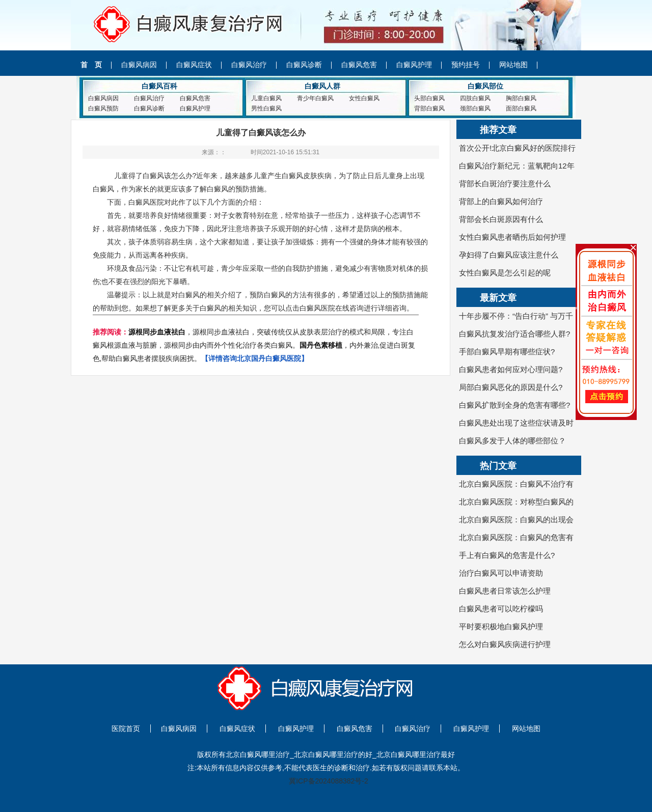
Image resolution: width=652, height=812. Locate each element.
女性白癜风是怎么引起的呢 (505, 273)
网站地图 (513, 65)
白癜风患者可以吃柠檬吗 (501, 609)
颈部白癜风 (475, 108)
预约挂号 (466, 65)
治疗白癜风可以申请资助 (501, 573)
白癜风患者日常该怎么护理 (505, 591)
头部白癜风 (429, 98)
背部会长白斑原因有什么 (501, 219)
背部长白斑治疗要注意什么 (505, 184)
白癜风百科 (159, 86)
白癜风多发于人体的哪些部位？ (512, 441)
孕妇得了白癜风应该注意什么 (509, 255)
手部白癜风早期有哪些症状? (507, 352)
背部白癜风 (429, 108)
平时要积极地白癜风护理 (501, 626)
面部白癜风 (521, 108)
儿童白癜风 (266, 98)
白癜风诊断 (304, 65)
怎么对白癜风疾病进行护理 (505, 644)
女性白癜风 (364, 98)
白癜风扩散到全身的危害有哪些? (514, 405)
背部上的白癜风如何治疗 (501, 201)
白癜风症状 (194, 65)
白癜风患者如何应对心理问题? (511, 369)
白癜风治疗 (249, 65)
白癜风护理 (414, 65)
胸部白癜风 (521, 98)
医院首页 (126, 729)
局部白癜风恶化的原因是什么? (518, 387)
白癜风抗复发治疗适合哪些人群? (514, 334)
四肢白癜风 (475, 98)
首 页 (91, 65)
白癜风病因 (139, 65)
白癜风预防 (103, 108)
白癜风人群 (322, 86)
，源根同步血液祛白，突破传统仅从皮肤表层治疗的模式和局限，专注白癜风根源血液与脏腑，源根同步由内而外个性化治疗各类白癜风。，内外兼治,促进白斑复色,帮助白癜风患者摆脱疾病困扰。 (254, 345)
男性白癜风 (266, 108)
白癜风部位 (485, 86)
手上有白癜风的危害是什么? (507, 555)
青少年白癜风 (315, 98)
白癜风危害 (359, 65)
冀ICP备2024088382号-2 (329, 781)
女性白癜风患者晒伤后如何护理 (512, 237)
